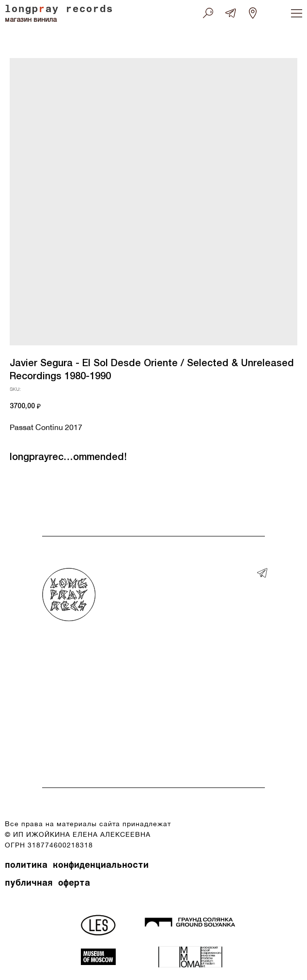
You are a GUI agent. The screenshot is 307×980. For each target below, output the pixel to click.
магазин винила (31, 20)
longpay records (59, 10)
